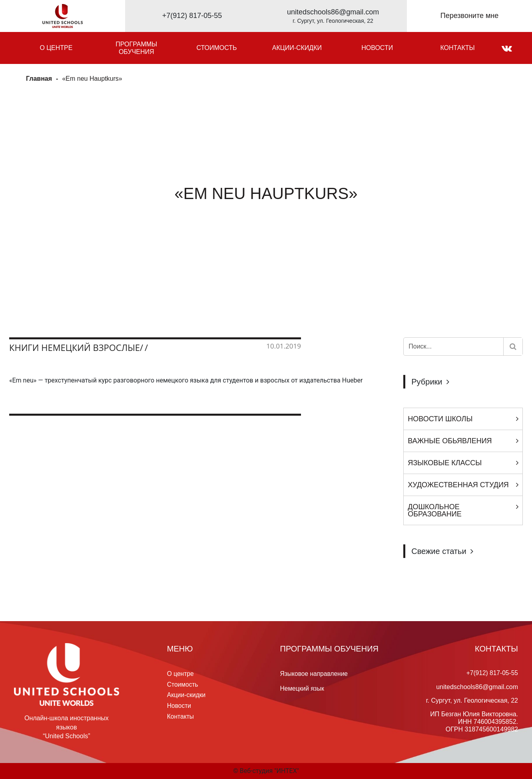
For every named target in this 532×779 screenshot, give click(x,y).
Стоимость (217, 48)
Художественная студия (458, 485)
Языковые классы (445, 463)
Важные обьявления (450, 441)
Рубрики (427, 382)
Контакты (457, 48)
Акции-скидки (297, 48)
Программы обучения (136, 48)
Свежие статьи (439, 551)
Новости (377, 48)
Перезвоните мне (470, 16)
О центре (56, 48)
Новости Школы (440, 419)
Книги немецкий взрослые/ (76, 347)
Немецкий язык (303, 688)
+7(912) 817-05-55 (192, 16)
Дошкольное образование (434, 510)
